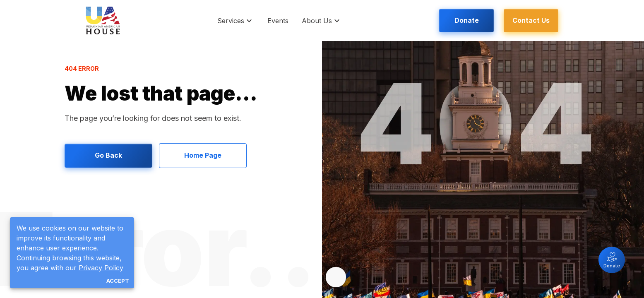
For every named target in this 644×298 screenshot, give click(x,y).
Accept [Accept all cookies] (118, 281)
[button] (236, 20)
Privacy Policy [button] (101, 268)
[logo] (103, 20)
